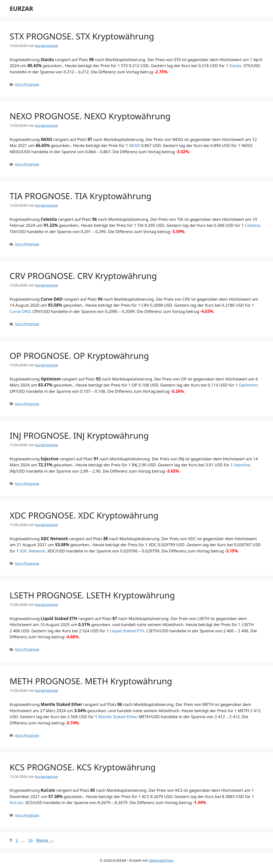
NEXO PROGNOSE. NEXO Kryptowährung (90, 116)
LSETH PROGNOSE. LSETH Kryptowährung (92, 595)
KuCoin (16, 802)
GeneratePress (161, 860)
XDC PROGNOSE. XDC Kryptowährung (84, 515)
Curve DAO (20, 311)
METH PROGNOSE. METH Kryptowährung (91, 681)
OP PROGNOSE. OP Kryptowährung (79, 356)
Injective (242, 465)
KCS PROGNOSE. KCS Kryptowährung (83, 767)
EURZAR (21, 8)
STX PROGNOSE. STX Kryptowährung (82, 36)
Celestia (252, 225)
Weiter (45, 840)
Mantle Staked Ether (117, 717)
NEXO (134, 145)
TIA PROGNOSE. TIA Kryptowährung (81, 196)
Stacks (235, 66)
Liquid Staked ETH (127, 631)
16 (31, 840)
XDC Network (32, 551)
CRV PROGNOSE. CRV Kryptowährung (83, 276)
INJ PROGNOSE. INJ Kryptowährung (79, 435)
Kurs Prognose (27, 84)
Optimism (248, 385)
